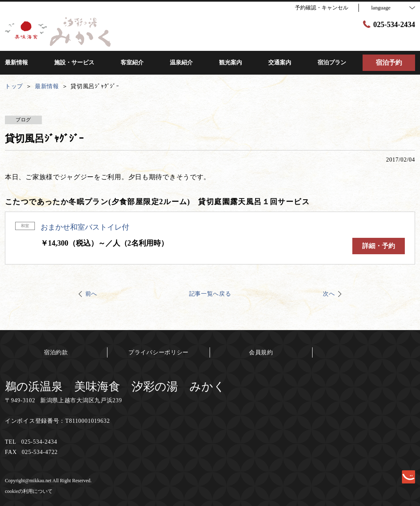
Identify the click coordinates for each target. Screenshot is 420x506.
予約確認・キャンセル (322, 8)
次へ (329, 294)
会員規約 (261, 352)
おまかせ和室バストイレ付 (85, 227)
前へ (91, 294)
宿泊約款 (56, 352)
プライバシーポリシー (159, 352)
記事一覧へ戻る (210, 294)
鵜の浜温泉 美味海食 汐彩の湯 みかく (115, 386)
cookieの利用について (29, 491)
